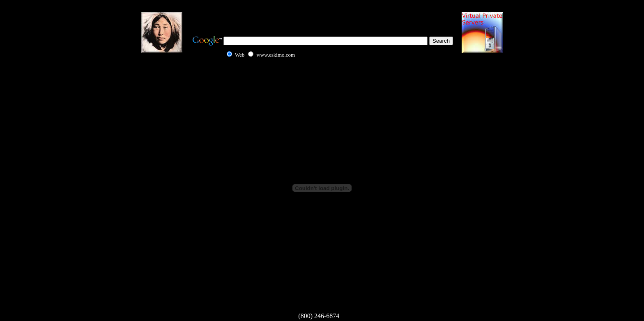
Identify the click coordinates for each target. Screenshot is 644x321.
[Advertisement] (322, 16)
